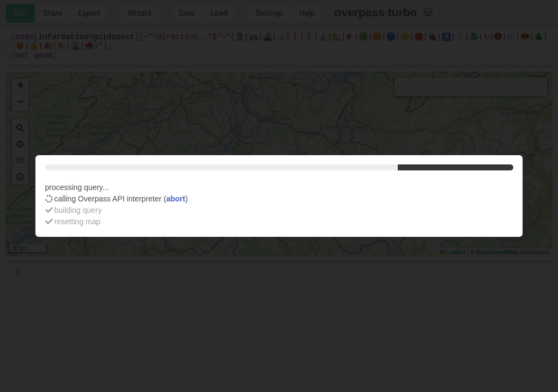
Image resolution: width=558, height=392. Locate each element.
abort (176, 199)
